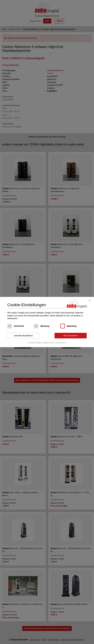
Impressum (61, 343)
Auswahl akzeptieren (23, 336)
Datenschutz (49, 343)
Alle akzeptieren (71, 336)
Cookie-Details (35, 343)
